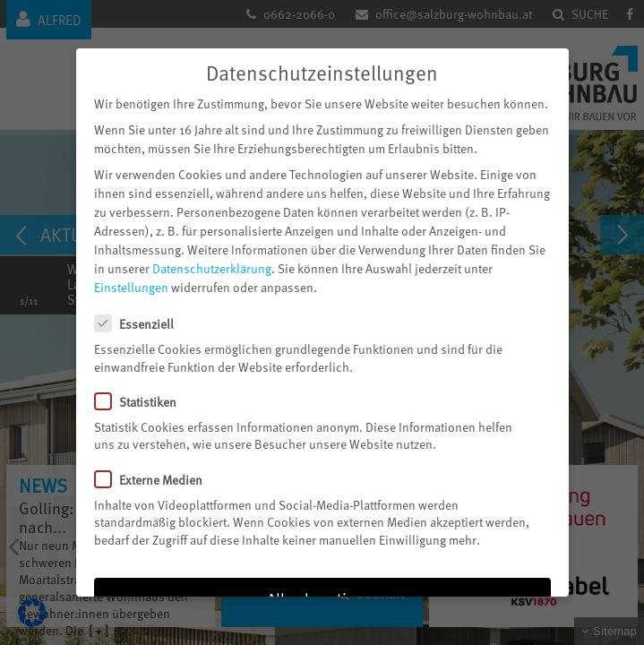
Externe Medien (156, 475)
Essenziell (142, 319)
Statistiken (143, 397)
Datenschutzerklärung (212, 265)
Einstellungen (131, 284)
